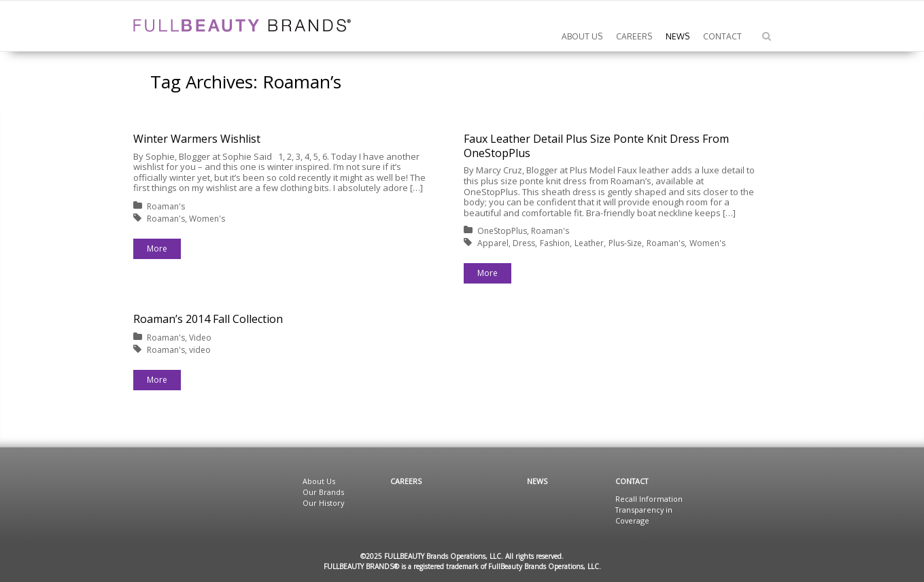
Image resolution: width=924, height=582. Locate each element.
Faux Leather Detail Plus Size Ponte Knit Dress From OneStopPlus (596, 146)
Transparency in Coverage (644, 515)
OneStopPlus (502, 231)
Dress (524, 243)
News (537, 481)
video (200, 350)
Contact (632, 481)
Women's (207, 219)
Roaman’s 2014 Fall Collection (208, 319)
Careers (406, 481)
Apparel (493, 243)
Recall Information (649, 499)
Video (200, 338)
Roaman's (166, 206)
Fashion (555, 243)
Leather (589, 243)
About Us (319, 481)
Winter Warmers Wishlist (197, 139)
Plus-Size (625, 243)
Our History (323, 503)
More (157, 249)
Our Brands (323, 492)
